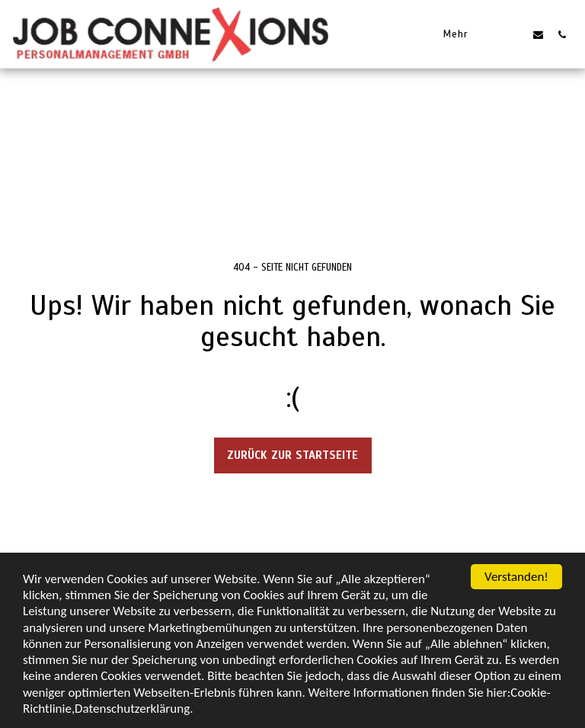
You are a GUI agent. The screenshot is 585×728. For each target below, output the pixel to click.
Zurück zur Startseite (292, 455)
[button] (515, 34)
